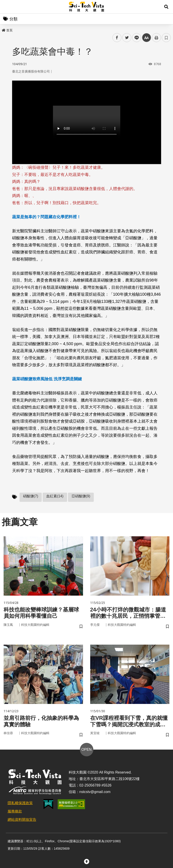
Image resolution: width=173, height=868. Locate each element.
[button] (166, 7)
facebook (117, 38)
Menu (7, 7)
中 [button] (147, 38)
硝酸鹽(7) (31, 496)
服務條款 (15, 811)
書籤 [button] (166, 38)
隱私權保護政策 (20, 803)
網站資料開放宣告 (22, 820)
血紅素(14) (55, 496)
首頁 (7, 30)
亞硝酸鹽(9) (81, 496)
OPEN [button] (86, 749)
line (135, 38)
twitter (127, 38)
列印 (156, 38)
